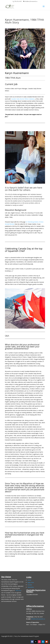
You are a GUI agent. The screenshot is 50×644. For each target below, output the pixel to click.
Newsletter (31, 587)
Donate (30, 585)
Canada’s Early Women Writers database (23, 99)
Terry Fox (18, 590)
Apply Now (31, 582)
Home (29, 580)
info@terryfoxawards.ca (38, 619)
